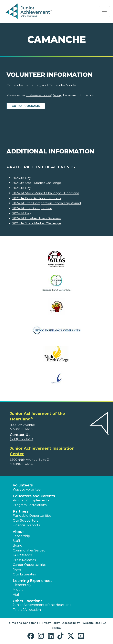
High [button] (16, 595)
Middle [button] (18, 590)
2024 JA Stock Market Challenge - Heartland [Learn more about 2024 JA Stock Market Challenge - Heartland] (46, 193)
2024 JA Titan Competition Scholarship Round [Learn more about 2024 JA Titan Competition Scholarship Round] (47, 203)
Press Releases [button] (24, 560)
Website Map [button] (91, 623)
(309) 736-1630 (21, 439)
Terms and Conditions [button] (22, 623)
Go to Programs (26, 106)
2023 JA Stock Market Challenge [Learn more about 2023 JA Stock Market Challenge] (37, 223)
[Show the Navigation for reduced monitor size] (104, 12)
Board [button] (18, 545)
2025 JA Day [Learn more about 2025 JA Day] (22, 188)
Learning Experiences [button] (33, 581)
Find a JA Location (27, 610)
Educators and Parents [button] (34, 496)
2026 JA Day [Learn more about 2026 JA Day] (22, 178)
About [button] (18, 532)
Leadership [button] (21, 536)
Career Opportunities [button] (30, 565)
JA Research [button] (22, 555)
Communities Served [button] (29, 550)
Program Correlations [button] (30, 505)
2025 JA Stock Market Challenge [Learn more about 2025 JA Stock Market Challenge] (37, 183)
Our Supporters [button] (25, 521)
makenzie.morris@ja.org (44, 95)
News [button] (17, 569)
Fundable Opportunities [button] (32, 516)
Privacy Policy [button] (50, 623)
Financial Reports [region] (26, 525)
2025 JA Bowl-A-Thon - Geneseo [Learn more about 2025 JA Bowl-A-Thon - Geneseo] (37, 198)
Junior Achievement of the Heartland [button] (42, 605)
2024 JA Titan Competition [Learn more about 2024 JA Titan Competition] (32, 208)
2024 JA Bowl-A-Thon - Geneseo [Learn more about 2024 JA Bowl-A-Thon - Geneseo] (37, 218)
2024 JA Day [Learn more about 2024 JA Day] (22, 213)
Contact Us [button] (20, 435)
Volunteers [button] (23, 485)
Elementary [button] (22, 585)
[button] (32, 636)
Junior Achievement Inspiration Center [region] (42, 451)
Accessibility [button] (71, 623)
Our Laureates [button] (24, 574)
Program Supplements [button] (31, 500)
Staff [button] (16, 541)
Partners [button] (21, 511)
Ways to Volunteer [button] (27, 489)
